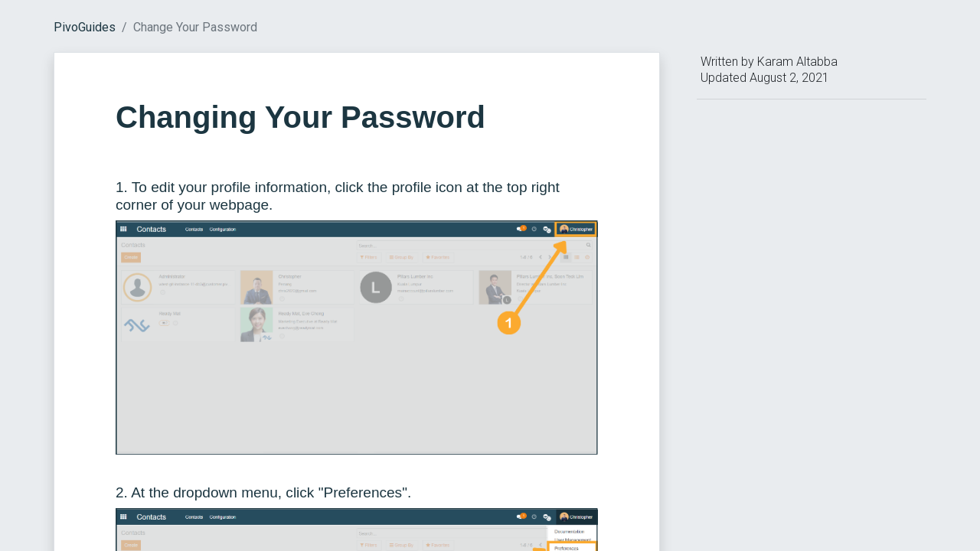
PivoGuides (85, 27)
